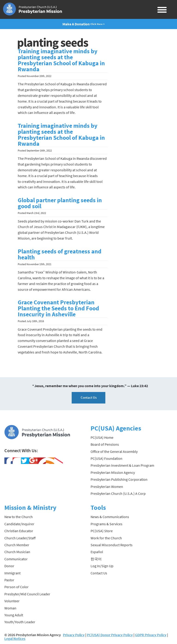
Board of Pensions (105, 444)
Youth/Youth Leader (20, 622)
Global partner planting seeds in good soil (60, 203)
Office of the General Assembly (114, 451)
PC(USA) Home (102, 437)
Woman (10, 608)
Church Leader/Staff (20, 538)
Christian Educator (19, 531)
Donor (9, 566)
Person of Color (16, 587)
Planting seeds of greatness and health (60, 254)
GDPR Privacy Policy (151, 635)
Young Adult (14, 615)
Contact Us (89, 397)
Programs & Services (106, 524)
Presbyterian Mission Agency (113, 472)
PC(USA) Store (102, 531)
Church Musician (17, 552)
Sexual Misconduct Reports (112, 545)
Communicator (16, 559)
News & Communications (110, 517)
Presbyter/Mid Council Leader (27, 594)
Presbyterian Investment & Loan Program (122, 465)
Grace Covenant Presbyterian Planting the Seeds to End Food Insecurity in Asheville (58, 308)
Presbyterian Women (107, 487)
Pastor (9, 580)
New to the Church (19, 517)
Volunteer (12, 601)
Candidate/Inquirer (19, 524)
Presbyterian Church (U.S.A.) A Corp (118, 493)
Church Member (17, 545)
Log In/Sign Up (102, 566)
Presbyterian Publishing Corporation (119, 479)
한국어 (96, 559)
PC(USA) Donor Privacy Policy (110, 635)
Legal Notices (15, 638)
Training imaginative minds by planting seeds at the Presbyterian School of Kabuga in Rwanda (61, 60)
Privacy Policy (74, 635)
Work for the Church (106, 538)
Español (97, 552)
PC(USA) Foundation (106, 458)
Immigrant (12, 573)
